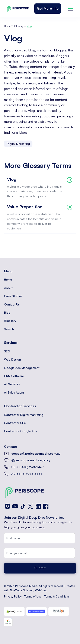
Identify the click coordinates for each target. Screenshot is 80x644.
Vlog (29, 26)
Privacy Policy (13, 596)
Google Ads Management (22, 368)
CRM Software (14, 376)
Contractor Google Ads (20, 431)
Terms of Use (33, 596)
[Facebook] (46, 506)
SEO (7, 351)
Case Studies (13, 296)
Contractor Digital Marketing (24, 415)
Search (9, 329)
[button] (71, 9)
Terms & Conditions (57, 596)
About (8, 288)
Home (7, 26)
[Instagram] (7, 506)
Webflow (41, 590)
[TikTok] (23, 506)
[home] (17, 8)
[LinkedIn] (38, 506)
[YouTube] (15, 506)
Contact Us (12, 304)
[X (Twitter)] (31, 506)
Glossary (19, 26)
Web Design (12, 359)
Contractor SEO (15, 423)
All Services (12, 384)
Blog (7, 312)
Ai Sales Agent (14, 392)
